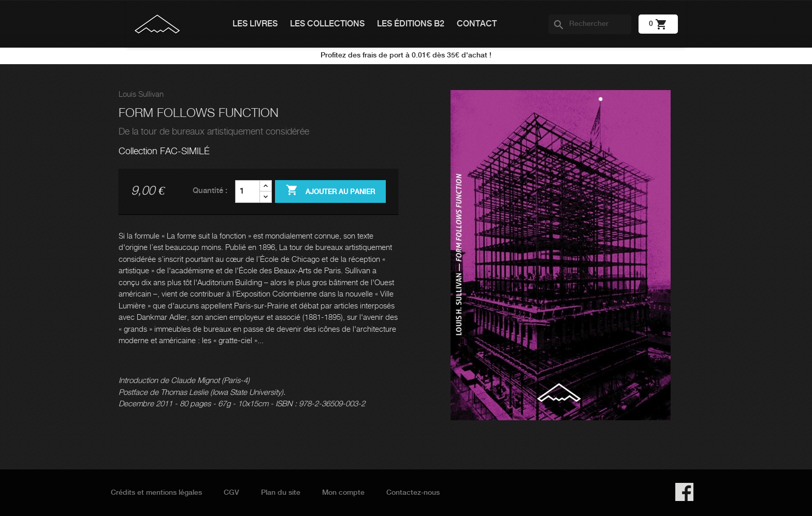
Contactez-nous (413, 493)
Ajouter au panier (330, 191)
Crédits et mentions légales (156, 493)
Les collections (327, 24)
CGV (231, 493)
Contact (477, 24)
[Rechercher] (590, 24)
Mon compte (343, 493)
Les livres (255, 24)
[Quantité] (248, 191)
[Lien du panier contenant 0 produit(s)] (658, 24)
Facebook (684, 492)
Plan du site (281, 493)
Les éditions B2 (411, 24)
